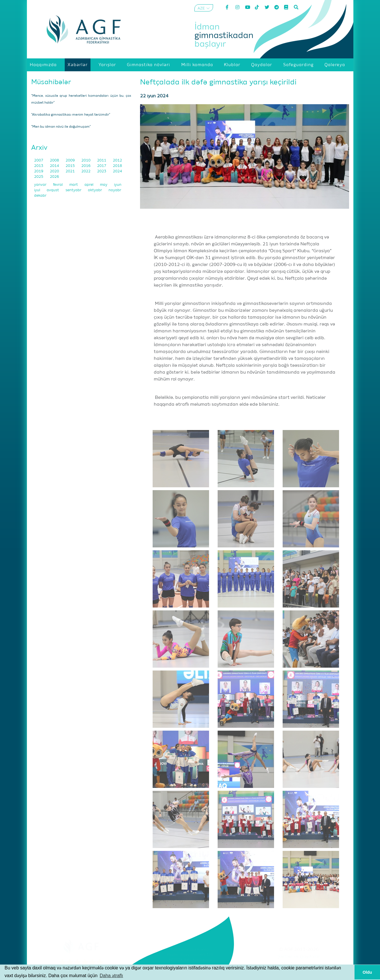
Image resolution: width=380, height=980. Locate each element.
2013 (39, 166)
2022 (86, 171)
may (104, 185)
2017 (102, 166)
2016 (86, 166)
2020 (55, 171)
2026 (54, 177)
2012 (117, 160)
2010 (86, 160)
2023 (102, 171)
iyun (118, 185)
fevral (58, 185)
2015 (71, 166)
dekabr (40, 196)
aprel (89, 185)
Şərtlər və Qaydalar (299, 957)
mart (74, 185)
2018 (117, 166)
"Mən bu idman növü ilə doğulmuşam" (61, 127)
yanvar (41, 185)
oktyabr (95, 190)
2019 (39, 171)
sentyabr (74, 190)
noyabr (115, 190)
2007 (39, 160)
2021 (71, 171)
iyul (38, 190)
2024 (117, 171)
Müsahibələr (51, 82)
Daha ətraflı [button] (111, 976)
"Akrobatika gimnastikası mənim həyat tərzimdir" (71, 115)
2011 (102, 160)
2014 (55, 166)
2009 (71, 160)
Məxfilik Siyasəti (299, 964)
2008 (55, 160)
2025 (39, 177)
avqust (53, 190)
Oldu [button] (367, 972)
